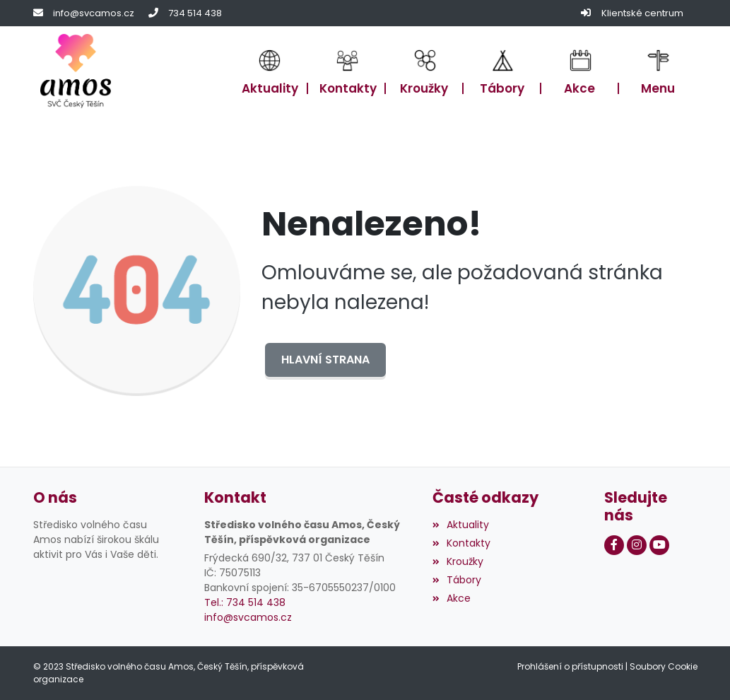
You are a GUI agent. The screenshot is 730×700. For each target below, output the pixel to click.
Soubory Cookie (664, 666)
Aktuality (461, 525)
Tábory (457, 580)
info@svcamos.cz (94, 13)
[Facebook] (614, 545)
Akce (452, 598)
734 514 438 (195, 13)
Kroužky (458, 561)
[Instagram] (637, 545)
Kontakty (461, 543)
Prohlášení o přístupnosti (570, 666)
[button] (658, 71)
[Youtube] (659, 545)
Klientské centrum (642, 13)
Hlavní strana (325, 360)
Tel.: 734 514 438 (245, 602)
